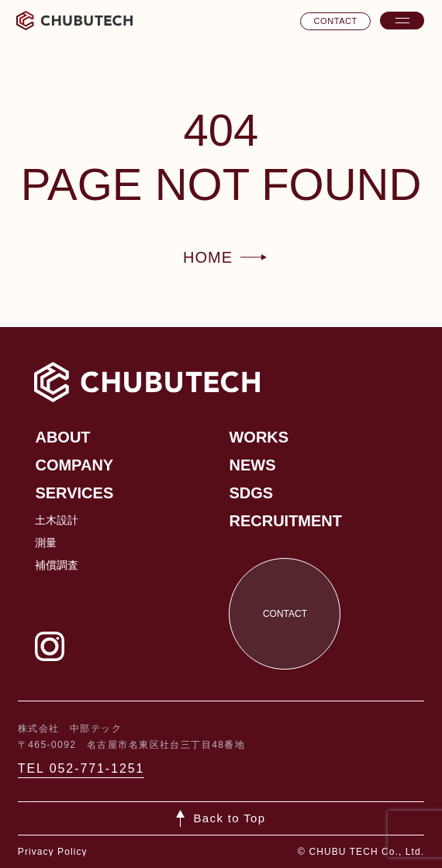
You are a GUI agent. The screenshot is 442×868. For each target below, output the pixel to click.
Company (74, 465)
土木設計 (57, 520)
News (252, 465)
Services (74, 493)
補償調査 (57, 565)
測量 (46, 542)
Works (259, 437)
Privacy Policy (53, 852)
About (62, 437)
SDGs (251, 493)
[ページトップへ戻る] (221, 818)
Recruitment (285, 521)
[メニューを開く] (402, 21)
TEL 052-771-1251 (81, 768)
